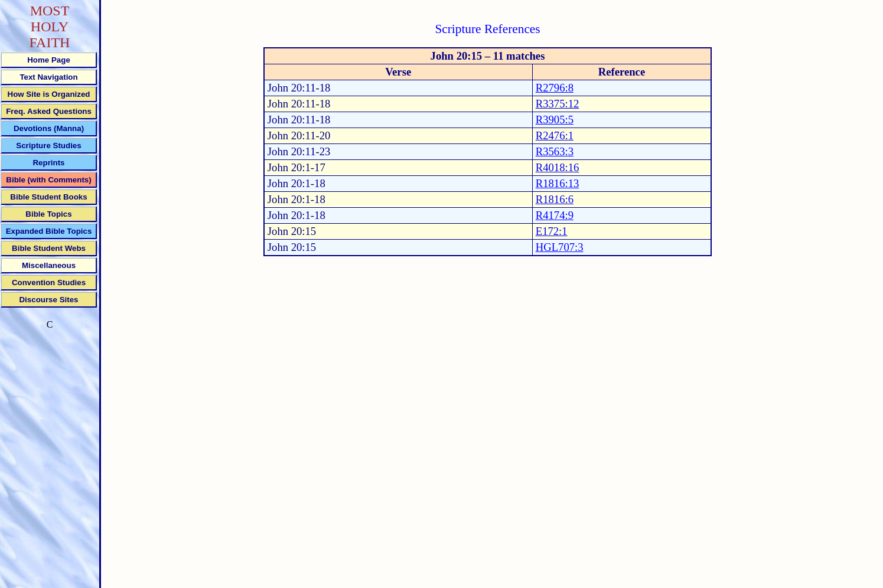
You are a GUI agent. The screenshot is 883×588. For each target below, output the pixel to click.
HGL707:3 (560, 247)
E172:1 (552, 231)
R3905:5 (555, 120)
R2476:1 (555, 135)
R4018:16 (558, 167)
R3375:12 (558, 104)
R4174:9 (555, 215)
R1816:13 (558, 183)
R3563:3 (555, 151)
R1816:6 (555, 199)
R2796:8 (555, 88)
